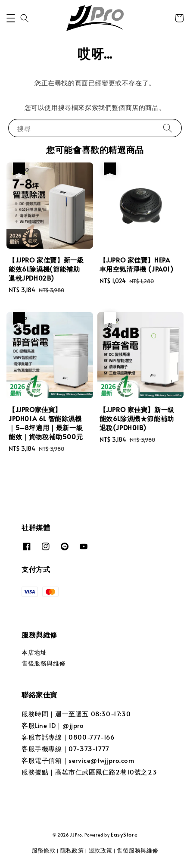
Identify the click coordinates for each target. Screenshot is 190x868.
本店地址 (34, 652)
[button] (11, 18)
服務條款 (44, 850)
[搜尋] (168, 128)
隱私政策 (72, 850)
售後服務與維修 (44, 663)
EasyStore (124, 834)
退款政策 (101, 850)
